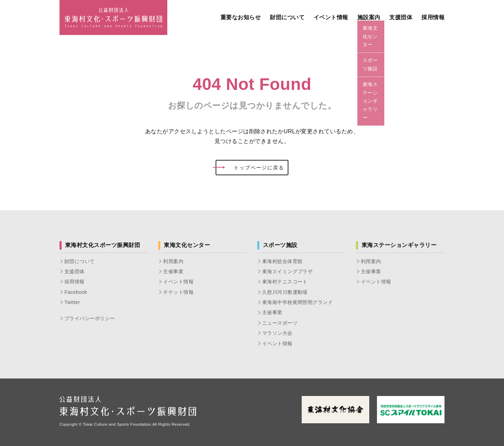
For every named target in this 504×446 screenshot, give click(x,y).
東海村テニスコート (285, 282)
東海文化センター (187, 245)
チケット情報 (178, 292)
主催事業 (173, 271)
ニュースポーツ (280, 323)
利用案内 (173, 261)
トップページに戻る (250, 168)
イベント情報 (178, 282)
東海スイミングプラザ (288, 271)
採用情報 (75, 282)
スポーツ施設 (280, 245)
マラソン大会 (277, 333)
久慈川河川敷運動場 (285, 292)
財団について (80, 261)
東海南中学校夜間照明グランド (298, 302)
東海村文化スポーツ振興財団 (103, 245)
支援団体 (75, 271)
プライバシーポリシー (90, 318)
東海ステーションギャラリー (399, 245)
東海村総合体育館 (282, 261)
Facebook (76, 292)
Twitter (72, 302)
